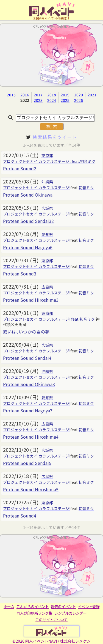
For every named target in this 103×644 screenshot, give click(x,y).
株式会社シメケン (75, 641)
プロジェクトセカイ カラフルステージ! (37, 188)
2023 (38, 100)
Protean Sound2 (20, 168)
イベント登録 (89, 606)
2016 (25, 95)
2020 (79, 95)
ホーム (9, 606)
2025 (65, 100)
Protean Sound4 (20, 516)
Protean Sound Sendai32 (28, 221)
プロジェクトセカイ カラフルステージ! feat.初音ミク (49, 319)
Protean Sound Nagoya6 (28, 247)
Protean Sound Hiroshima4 (31, 437)
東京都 (47, 156)
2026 (79, 100)
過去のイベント (63, 606)
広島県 (47, 287)
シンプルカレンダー (70, 613)
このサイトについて (51, 620)
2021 (92, 95)
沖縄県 (47, 182)
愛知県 (47, 234)
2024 (52, 100)
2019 (65, 95)
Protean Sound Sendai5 (27, 463)
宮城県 (47, 208)
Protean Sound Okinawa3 (29, 384)
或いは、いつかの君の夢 (26, 332)
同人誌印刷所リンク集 (34, 613)
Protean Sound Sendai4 (27, 358)
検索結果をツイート (55, 137)
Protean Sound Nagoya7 (28, 410)
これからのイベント (33, 606)
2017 (38, 95)
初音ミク (86, 188)
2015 (11, 95)
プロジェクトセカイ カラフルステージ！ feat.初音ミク (49, 161)
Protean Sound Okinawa (28, 195)
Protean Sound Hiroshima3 (31, 300)
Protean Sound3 (20, 274)
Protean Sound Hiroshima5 (31, 489)
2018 (52, 95)
